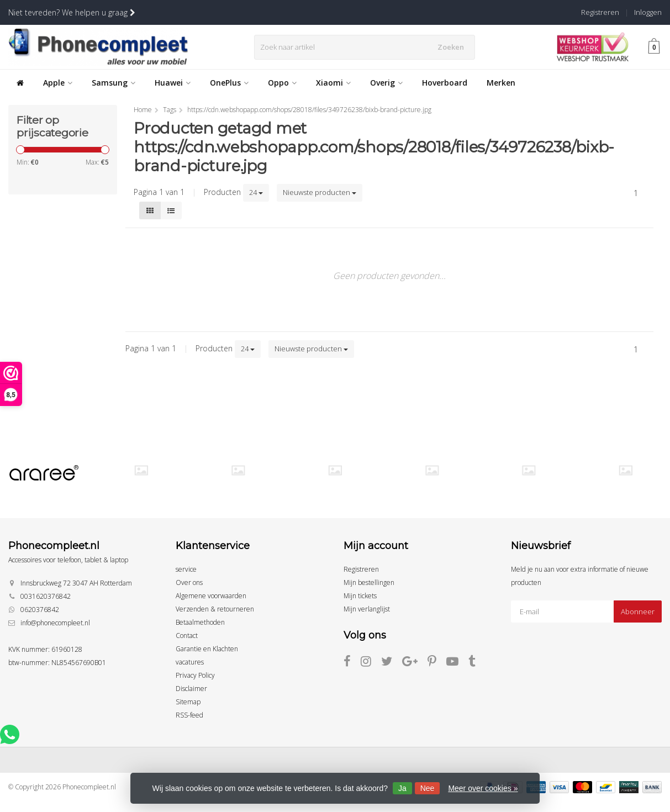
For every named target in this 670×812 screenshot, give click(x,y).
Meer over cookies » (483, 788)
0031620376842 (46, 596)
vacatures (190, 662)
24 (256, 192)
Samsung (114, 83)
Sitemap (188, 702)
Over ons (189, 582)
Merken (501, 83)
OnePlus (229, 83)
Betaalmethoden (200, 622)
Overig (386, 83)
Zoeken (452, 47)
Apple (58, 83)
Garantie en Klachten (207, 649)
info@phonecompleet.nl (55, 623)
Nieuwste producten (320, 192)
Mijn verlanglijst (367, 609)
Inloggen (648, 12)
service (186, 569)
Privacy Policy (195, 675)
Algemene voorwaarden (211, 596)
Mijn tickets (360, 596)
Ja (402, 788)
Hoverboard (445, 83)
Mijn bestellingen (369, 582)
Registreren (600, 12)
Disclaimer (191, 689)
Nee (428, 788)
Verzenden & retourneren (215, 609)
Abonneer (638, 611)
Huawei (173, 83)
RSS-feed (189, 715)
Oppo (282, 83)
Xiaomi (333, 83)
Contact (187, 636)
